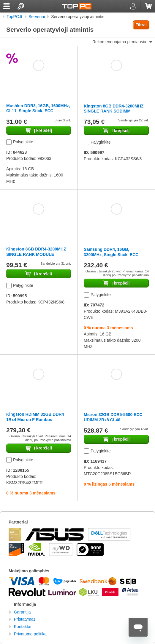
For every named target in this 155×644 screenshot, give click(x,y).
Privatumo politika (30, 634)
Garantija (22, 612)
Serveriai (37, 17)
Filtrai (141, 25)
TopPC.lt (14, 17)
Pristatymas (25, 619)
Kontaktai (23, 627)
